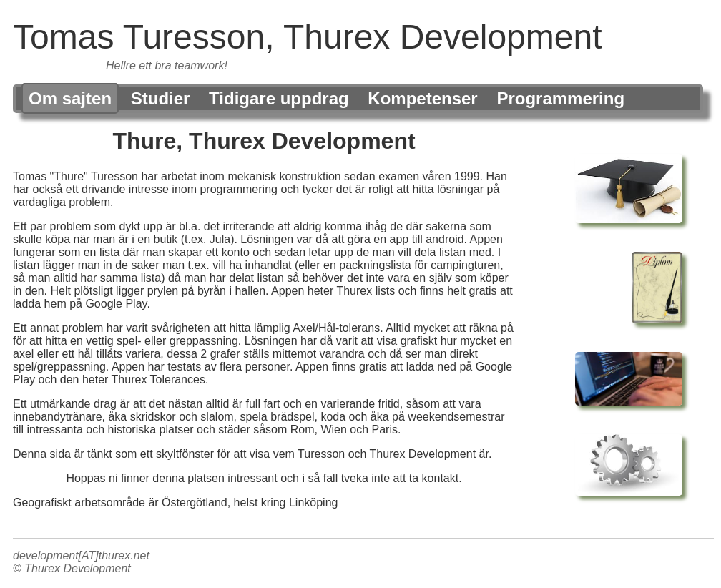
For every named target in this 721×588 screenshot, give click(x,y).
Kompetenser (422, 98)
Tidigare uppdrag (279, 98)
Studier (161, 98)
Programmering (560, 98)
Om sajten (70, 98)
